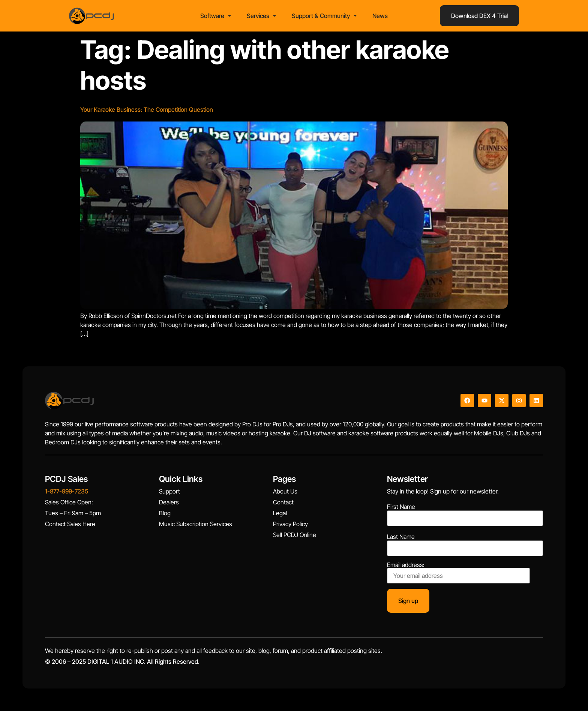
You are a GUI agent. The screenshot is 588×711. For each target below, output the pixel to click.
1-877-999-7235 (67, 491)
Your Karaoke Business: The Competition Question (147, 109)
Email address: (458, 573)
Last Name (401, 537)
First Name (401, 507)
